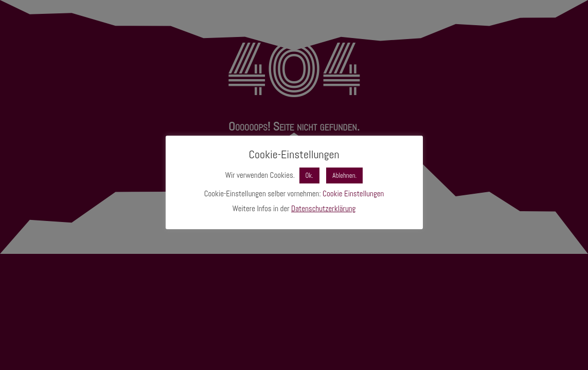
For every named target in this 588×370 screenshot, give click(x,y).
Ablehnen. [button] (344, 175)
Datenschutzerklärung (323, 208)
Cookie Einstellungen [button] (353, 193)
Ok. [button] (309, 175)
